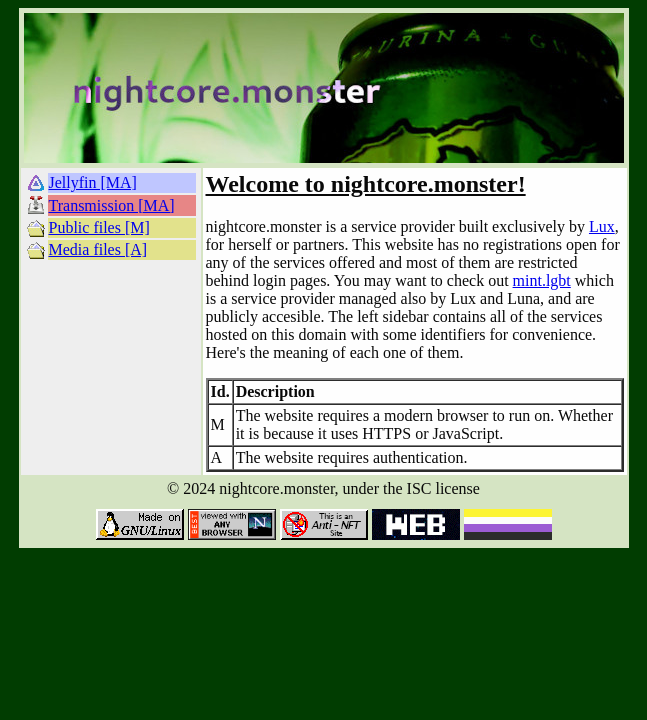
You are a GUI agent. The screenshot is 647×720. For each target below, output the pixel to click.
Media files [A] (98, 249)
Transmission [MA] (112, 205)
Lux (602, 226)
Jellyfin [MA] (93, 182)
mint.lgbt (542, 280)
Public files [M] (99, 227)
